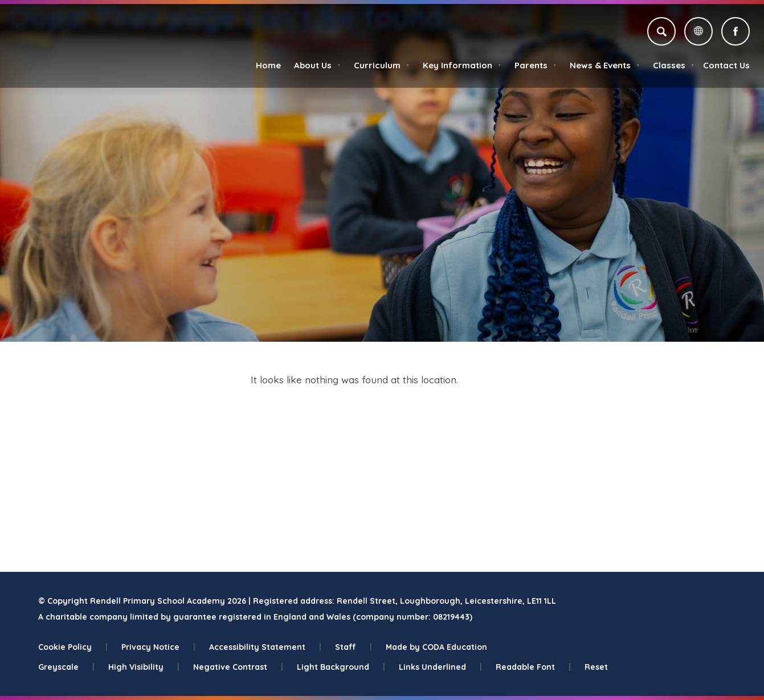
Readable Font (533, 667)
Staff (354, 647)
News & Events (605, 65)
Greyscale (66, 667)
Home (268, 65)
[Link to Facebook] (736, 31)
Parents (536, 65)
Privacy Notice (158, 647)
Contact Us (726, 65)
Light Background (341, 667)
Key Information (462, 65)
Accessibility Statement (265, 647)
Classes (674, 65)
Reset (596, 667)
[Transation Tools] (698, 31)
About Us (317, 65)
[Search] (661, 31)
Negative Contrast (238, 667)
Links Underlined (440, 667)
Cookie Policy (73, 647)
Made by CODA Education (436, 647)
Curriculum (382, 65)
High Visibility (144, 667)
